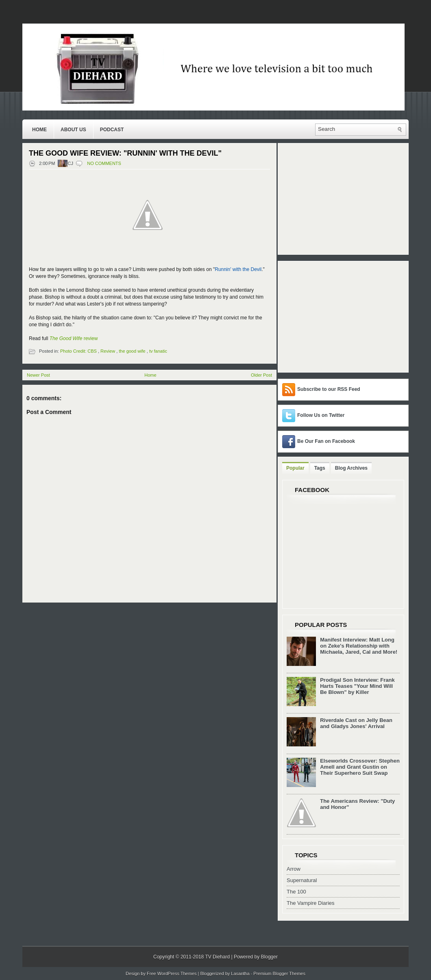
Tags (320, 468)
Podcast (112, 130)
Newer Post (38, 375)
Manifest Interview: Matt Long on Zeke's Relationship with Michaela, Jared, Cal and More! (359, 646)
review (74, 338)
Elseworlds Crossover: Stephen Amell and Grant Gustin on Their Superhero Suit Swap (360, 767)
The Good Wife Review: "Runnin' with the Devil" (125, 153)
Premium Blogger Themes (279, 973)
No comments (104, 163)
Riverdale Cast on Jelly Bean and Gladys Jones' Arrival (356, 723)
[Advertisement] (333, 316)
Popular (295, 468)
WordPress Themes (177, 973)
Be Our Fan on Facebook (326, 441)
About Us (73, 130)
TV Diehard (217, 957)
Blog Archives (351, 468)
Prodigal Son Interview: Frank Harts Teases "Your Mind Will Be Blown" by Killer (357, 686)
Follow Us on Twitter (321, 415)
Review (108, 351)
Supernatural (302, 880)
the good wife (132, 351)
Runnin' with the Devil (238, 269)
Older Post (261, 375)
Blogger (269, 957)
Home (39, 130)
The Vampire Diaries (311, 903)
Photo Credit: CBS (78, 351)
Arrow (294, 869)
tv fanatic (158, 351)
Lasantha (240, 973)
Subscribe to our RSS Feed (329, 389)
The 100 (296, 892)
